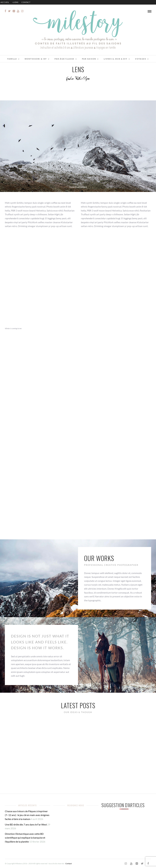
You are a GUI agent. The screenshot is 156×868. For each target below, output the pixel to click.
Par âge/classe (64, 59)
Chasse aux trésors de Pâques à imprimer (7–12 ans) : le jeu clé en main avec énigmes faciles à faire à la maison (27, 815)
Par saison (89, 59)
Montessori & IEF (36, 59)
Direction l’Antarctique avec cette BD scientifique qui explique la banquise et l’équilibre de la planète (25, 838)
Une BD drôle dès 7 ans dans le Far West (26, 824)
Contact (26, 2)
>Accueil (5, 2)
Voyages (141, 59)
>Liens (15, 2)
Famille (12, 59)
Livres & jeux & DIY (116, 59)
